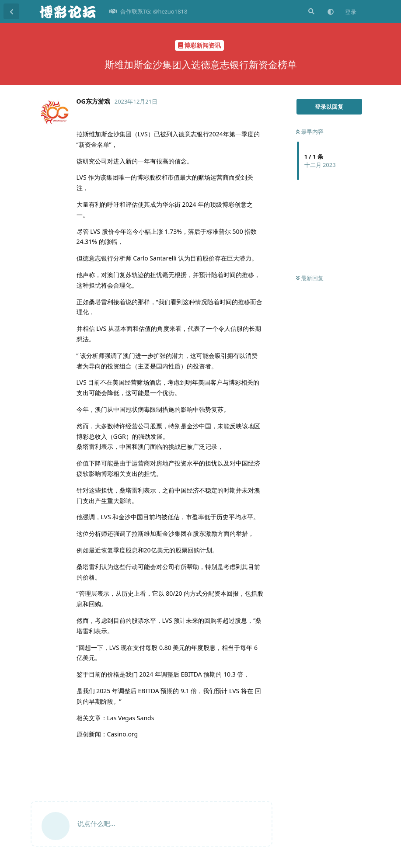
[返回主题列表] (11, 11)
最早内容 (310, 132)
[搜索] (310, 11)
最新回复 (310, 278)
